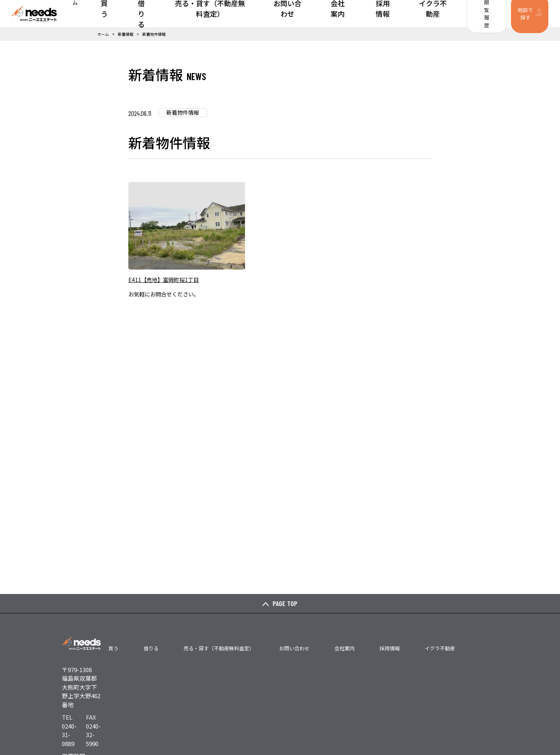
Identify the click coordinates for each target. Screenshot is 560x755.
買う (158, 14)
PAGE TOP (285, 603)
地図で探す (519, 13)
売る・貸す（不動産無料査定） (241, 14)
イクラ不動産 (419, 14)
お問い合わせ (308, 14)
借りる (184, 14)
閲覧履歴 (472, 13)
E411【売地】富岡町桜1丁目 (164, 280)
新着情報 (126, 34)
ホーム (133, 14)
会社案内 (346, 14)
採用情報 (380, 14)
